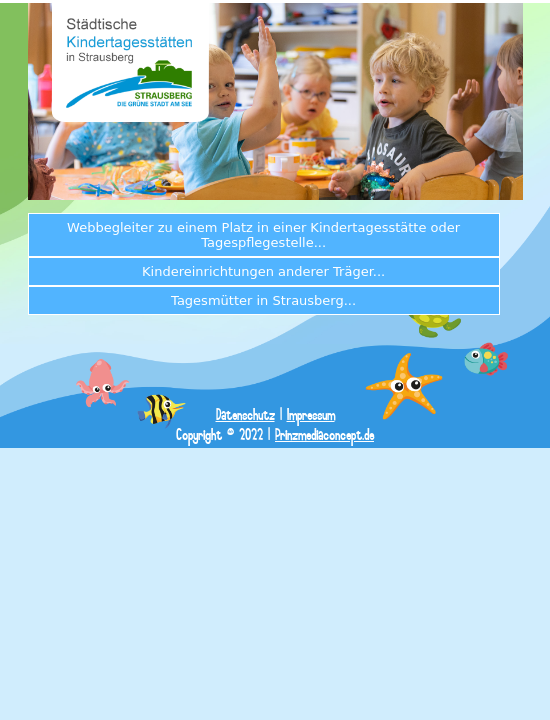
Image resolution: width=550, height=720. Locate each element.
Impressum (311, 415)
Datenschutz (245, 415)
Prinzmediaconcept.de (324, 435)
